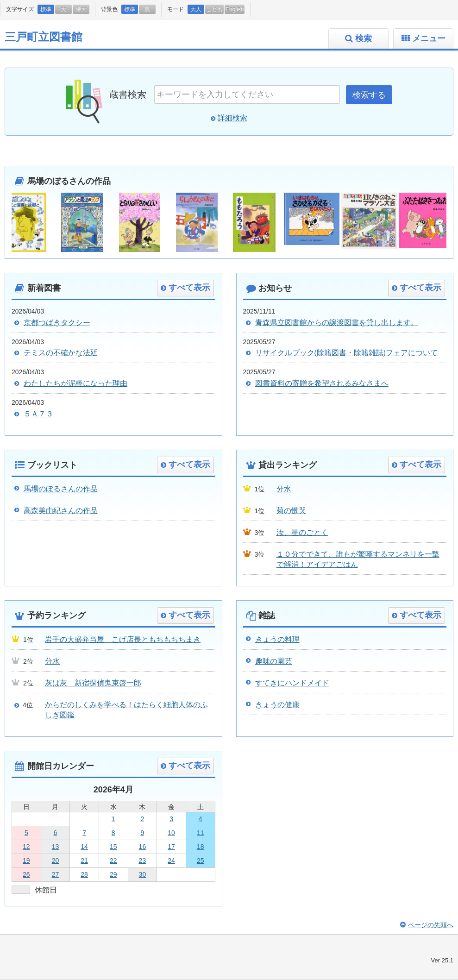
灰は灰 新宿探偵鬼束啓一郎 (93, 683)
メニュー (429, 38)
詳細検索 (232, 118)
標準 (46, 9)
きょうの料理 (277, 639)
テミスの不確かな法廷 (61, 353)
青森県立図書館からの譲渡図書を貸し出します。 (337, 323)
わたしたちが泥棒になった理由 (75, 383)
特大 (81, 9)
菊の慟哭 (291, 511)
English (235, 9)
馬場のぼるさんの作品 (61, 489)
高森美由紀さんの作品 (61, 511)
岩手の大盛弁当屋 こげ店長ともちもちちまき (123, 639)
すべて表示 (189, 288)
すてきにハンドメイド (292, 683)
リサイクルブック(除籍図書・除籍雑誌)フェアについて (347, 353)
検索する (369, 95)
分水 (284, 489)
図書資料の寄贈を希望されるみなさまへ (322, 383)
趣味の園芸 (274, 661)
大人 (196, 9)
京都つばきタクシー (57, 323)
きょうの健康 (277, 705)
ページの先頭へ (431, 925)
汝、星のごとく (302, 532)
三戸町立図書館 (44, 37)
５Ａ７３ (38, 414)
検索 (364, 38)
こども (214, 9)
